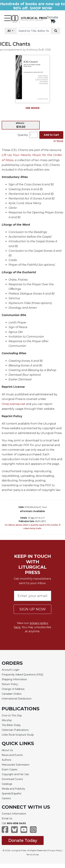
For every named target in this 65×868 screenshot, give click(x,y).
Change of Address (13, 689)
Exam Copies (9, 769)
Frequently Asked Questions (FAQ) (22, 675)
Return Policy (10, 684)
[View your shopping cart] (52, 21)
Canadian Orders (12, 694)
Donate (52, 17)
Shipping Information (14, 679)
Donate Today (23, 840)
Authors (6, 760)
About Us (7, 750)
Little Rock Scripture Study (18, 735)
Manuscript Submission (16, 765)
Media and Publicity (13, 789)
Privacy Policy (55, 850)
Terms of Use (32, 855)
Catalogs (7, 784)
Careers (6, 798)
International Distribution (17, 699)
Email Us (7, 818)
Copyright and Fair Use (15, 774)
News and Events (12, 755)
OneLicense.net (14, 404)
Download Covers (12, 779)
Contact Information (14, 814)
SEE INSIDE (32, 108)
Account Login (11, 670)
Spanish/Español (11, 794)
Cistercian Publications (15, 730)
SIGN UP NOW (33, 609)
